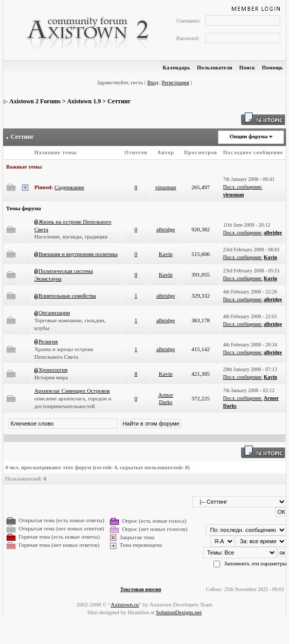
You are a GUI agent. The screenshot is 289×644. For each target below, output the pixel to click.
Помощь (272, 68)
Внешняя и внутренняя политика (78, 254)
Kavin (166, 254)
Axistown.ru (125, 604)
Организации (55, 312)
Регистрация (176, 82)
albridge (166, 229)
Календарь (177, 68)
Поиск (247, 68)
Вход (153, 82)
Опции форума (248, 136)
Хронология (53, 370)
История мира (51, 377)
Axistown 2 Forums (35, 101)
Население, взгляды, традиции (71, 236)
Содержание (69, 187)
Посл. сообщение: (243, 187)
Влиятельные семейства (67, 296)
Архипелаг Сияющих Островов (72, 391)
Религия (48, 341)
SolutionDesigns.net (179, 612)
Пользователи (215, 68)
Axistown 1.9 (84, 101)
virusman (166, 187)
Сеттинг (119, 101)
